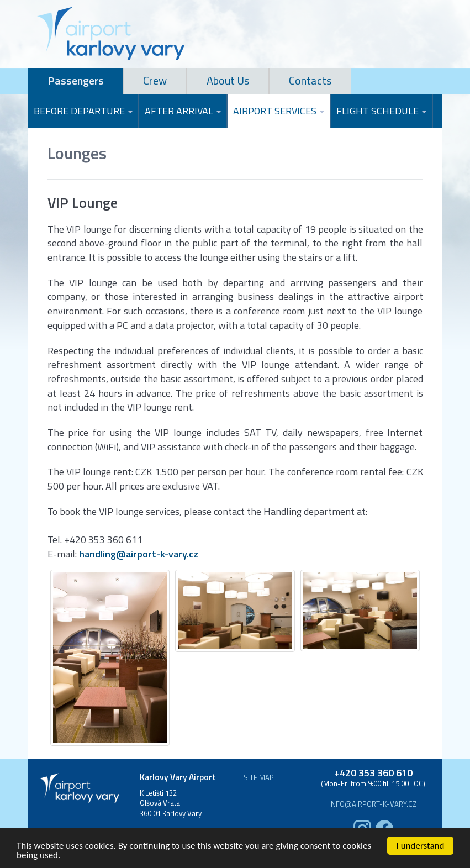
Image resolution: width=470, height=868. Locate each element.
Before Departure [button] (83, 111)
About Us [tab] (228, 80)
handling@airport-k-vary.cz (139, 554)
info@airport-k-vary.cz (373, 804)
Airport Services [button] (279, 111)
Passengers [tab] (76, 80)
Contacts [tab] (310, 80)
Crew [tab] (155, 80)
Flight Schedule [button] (381, 111)
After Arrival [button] (183, 111)
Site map (259, 778)
